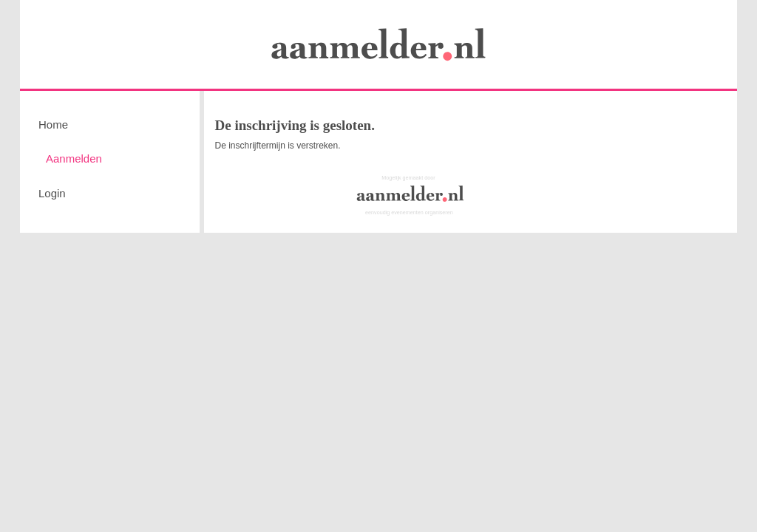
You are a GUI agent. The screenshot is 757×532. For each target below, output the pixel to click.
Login (52, 193)
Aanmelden (74, 158)
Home (53, 125)
